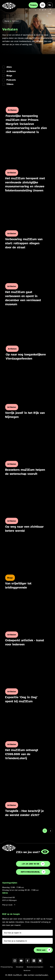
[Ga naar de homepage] (9, 6)
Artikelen (11, 71)
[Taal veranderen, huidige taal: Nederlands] (50, 5)
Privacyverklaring (7, 967)
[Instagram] (15, 961)
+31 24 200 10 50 (33, 864)
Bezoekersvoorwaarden (35, 967)
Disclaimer (20, 967)
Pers (52, 967)
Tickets (33, 5)
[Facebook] (27, 961)
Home (7, 21)
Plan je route (9, 905)
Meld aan (44, 950)
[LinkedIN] (34, 961)
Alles (9, 67)
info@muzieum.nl (33, 872)
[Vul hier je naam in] (27, 933)
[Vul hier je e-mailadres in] (27, 941)
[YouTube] (21, 961)
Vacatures (27, 970)
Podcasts (11, 80)
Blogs (9, 76)
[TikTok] (40, 961)
